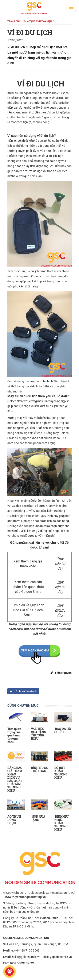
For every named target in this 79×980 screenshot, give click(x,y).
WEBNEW (27, 963)
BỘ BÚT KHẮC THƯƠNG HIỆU (61, 773)
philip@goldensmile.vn (57, 957)
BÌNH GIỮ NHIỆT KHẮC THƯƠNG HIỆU (62, 823)
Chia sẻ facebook (22, 691)
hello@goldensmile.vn (26, 957)
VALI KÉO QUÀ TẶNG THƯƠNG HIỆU (38, 734)
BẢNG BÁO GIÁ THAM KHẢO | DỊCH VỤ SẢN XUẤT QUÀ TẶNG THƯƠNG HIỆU (15, 779)
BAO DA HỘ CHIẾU (63, 730)
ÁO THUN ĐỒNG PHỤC (14, 820)
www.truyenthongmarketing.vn (25, 897)
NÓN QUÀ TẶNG (38, 818)
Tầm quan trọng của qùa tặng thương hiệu (14, 735)
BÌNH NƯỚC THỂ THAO (39, 769)
